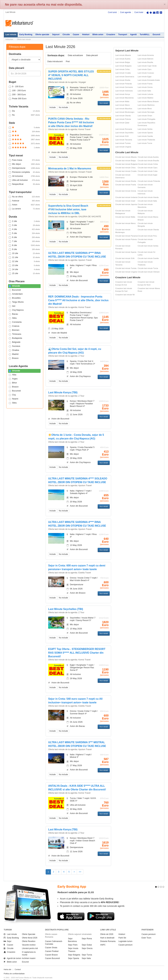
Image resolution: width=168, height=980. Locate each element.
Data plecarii (92, 55)
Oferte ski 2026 (107, 928)
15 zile (24, 273)
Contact (18, 964)
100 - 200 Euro (17, 91)
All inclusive (24, 176)
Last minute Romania (124, 129)
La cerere (24, 209)
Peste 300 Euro (18, 99)
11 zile (24, 257)
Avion (24, 205)
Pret (68, 61)
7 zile (24, 241)
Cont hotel (139, 12)
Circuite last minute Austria (148, 157)
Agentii (133, 35)
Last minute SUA (122, 136)
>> (80, 872)
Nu (24, 115)
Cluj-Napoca (16, 310)
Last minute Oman (145, 116)
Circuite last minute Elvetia (126, 181)
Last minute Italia (144, 91)
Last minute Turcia (145, 143)
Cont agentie (126, 12)
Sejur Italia (86, 953)
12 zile (24, 261)
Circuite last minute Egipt (147, 175)
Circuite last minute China (125, 168)
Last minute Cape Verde (147, 66)
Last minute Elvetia (123, 80)
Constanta (15, 322)
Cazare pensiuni (126, 939)
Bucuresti (15, 290)
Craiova (14, 326)
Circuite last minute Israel (125, 201)
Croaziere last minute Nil (125, 295)
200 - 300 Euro (17, 95)
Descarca (71, 910)
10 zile (24, 253)
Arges (13, 379)
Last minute (11, 35)
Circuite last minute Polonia (126, 239)
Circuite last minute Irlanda (148, 197)
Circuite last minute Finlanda (149, 181)
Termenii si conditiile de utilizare (16, 974)
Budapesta (15, 338)
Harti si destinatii (107, 932)
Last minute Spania (145, 133)
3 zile (24, 225)
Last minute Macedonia (124, 98)
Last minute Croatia (123, 73)
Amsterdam (16, 294)
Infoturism (19, 23)
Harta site (7, 964)
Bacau (13, 314)
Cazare (76, 35)
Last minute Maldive (146, 98)
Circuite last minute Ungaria (126, 272)
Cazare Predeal (52, 945)
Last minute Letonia (145, 94)
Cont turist (112, 12)
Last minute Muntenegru (125, 112)
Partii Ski (122, 932)
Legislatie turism (126, 936)
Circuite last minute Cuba (148, 171)
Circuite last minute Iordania (126, 197)
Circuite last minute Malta (125, 217)
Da (24, 111)
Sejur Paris (73, 939)
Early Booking (26, 35)
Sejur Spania (74, 953)
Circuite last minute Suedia (148, 258)
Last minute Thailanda (146, 140)
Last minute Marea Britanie (148, 101)
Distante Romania (108, 936)
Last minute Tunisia (123, 143)
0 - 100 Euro (16, 87)
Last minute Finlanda (124, 84)
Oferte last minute (24, 39)
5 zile (24, 233)
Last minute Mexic (145, 109)
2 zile (24, 221)
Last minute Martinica (146, 105)
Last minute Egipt (144, 77)
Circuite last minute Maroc (126, 223)
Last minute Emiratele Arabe (149, 80)
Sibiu (13, 318)
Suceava (15, 346)
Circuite (66, 35)
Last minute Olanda (123, 116)
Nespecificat (24, 184)
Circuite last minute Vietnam (149, 272)
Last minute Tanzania (124, 140)
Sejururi (56, 35)
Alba (13, 375)
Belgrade (15, 342)
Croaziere (111, 35)
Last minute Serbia (145, 129)
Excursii (157, 35)
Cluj (12, 395)
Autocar (24, 201)
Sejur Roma (87, 933)
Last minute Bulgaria (123, 66)
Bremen (14, 330)
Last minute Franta (145, 84)
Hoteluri (86, 35)
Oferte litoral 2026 (30, 932)
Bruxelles (15, 298)
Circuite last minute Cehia (148, 164)
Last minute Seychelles (124, 133)
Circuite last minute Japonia (126, 204)
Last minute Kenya (123, 94)
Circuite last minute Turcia (148, 268)
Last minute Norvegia (146, 112)
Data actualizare (75, 55)
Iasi (12, 306)
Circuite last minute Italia (147, 201)
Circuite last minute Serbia (148, 246)
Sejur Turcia (87, 949)
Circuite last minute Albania (126, 157)
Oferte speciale (42, 35)
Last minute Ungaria (123, 147)
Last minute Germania (124, 87)
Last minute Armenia (146, 55)
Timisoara (15, 334)
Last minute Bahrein (146, 59)
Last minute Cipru (145, 69)
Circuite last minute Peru (147, 236)
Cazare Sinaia (51, 942)
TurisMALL (145, 35)
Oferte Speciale (29, 928)
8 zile (24, 245)
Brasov (14, 358)
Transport (123, 35)
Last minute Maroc (123, 105)
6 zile (24, 237)
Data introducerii (55, 61)
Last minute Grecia (145, 87)
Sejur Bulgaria (74, 949)
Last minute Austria (123, 59)
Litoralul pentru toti (30, 943)
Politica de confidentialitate (14, 968)
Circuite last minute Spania (126, 252)
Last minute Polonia (123, 119)
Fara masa (24, 160)
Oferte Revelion (29, 936)
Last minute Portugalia (146, 119)
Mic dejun (24, 164)
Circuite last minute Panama (126, 236)
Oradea (14, 350)
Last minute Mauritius (124, 109)
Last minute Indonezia (124, 91)
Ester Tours (146, 932)
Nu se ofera (24, 197)
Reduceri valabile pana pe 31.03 (76, 886)
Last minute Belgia (123, 62)
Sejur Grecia (87, 943)
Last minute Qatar (122, 123)
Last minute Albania (123, 55)
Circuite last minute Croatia (126, 171)
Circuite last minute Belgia (126, 161)
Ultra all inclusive (24, 180)
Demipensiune (24, 168)
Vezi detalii (104, 103)
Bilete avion (98, 35)
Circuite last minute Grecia (126, 191)
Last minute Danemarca (125, 77)
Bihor (13, 383)
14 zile (24, 269)
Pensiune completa (24, 172)
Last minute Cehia (122, 69)
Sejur (8, 936)
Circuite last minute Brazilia (148, 161)
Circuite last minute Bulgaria (126, 164)
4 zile (24, 229)
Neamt (13, 399)
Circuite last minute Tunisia (126, 268)
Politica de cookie (11, 977)
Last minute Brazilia (145, 62)
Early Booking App (72, 881)
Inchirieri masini (29, 953)
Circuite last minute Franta (126, 185)
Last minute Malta (122, 101)
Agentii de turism (12, 953)
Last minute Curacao (146, 73)
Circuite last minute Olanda (148, 230)
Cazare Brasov (51, 949)
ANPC (103, 939)
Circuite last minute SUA (125, 258)
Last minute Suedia (145, 136)
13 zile (24, 265)
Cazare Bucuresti (53, 953)
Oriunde (14, 286)
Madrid (14, 354)
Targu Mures (16, 302)
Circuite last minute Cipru (148, 168)
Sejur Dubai (87, 939)
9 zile (24, 249)
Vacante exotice (29, 939)
